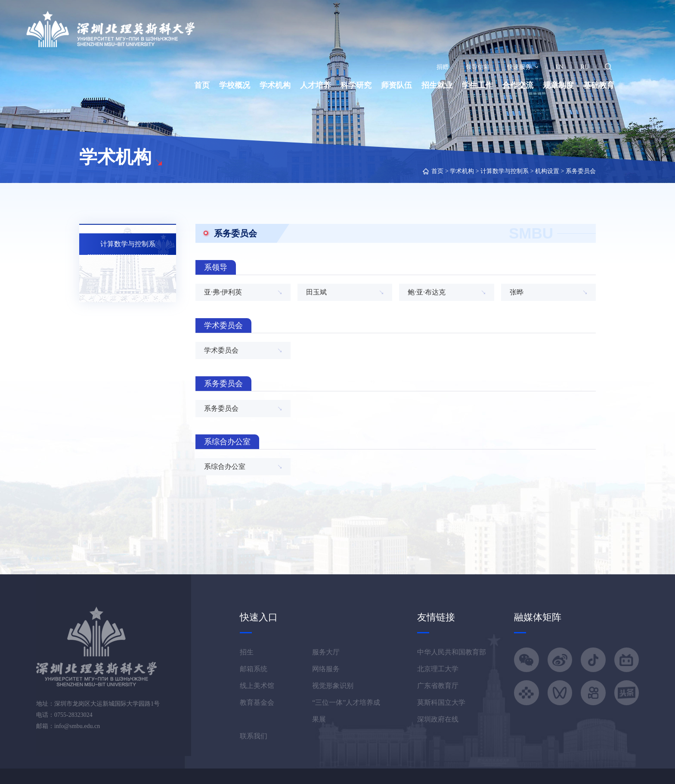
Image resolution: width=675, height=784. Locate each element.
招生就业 (437, 85)
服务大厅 (326, 652)
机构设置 (547, 171)
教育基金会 (257, 702)
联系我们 (254, 736)
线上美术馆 (257, 686)
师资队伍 (396, 85)
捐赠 (443, 67)
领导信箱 (478, 67)
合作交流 (518, 85)
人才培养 (316, 85)
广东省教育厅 (438, 686)
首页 (202, 85)
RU (585, 67)
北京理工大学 (438, 669)
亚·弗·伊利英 (223, 292)
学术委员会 (221, 350)
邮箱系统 (254, 669)
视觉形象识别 (333, 686)
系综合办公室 (225, 466)
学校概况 (235, 85)
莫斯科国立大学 (441, 702)
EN (559, 67)
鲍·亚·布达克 (427, 292)
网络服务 (326, 669)
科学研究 (356, 85)
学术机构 (275, 85)
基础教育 (599, 85)
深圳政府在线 (438, 719)
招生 (247, 652)
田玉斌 (316, 292)
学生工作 (477, 85)
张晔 (517, 292)
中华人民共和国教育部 (452, 652)
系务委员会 (581, 171)
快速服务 (523, 67)
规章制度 (558, 85)
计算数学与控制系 (505, 171)
